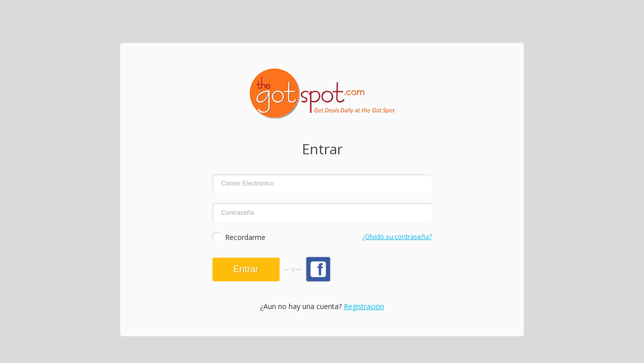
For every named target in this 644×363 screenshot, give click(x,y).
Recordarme (245, 237)
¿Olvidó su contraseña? (397, 237)
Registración (364, 306)
